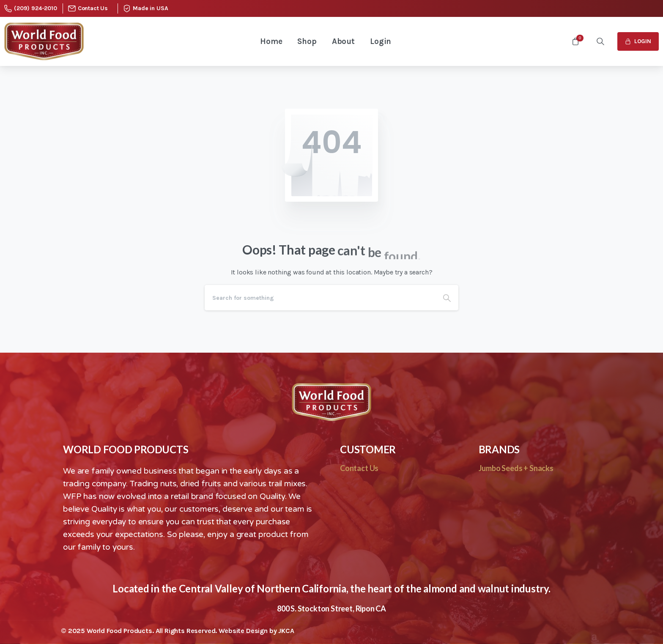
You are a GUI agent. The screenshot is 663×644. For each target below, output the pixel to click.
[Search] (320, 298)
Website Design (244, 631)
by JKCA (282, 631)
